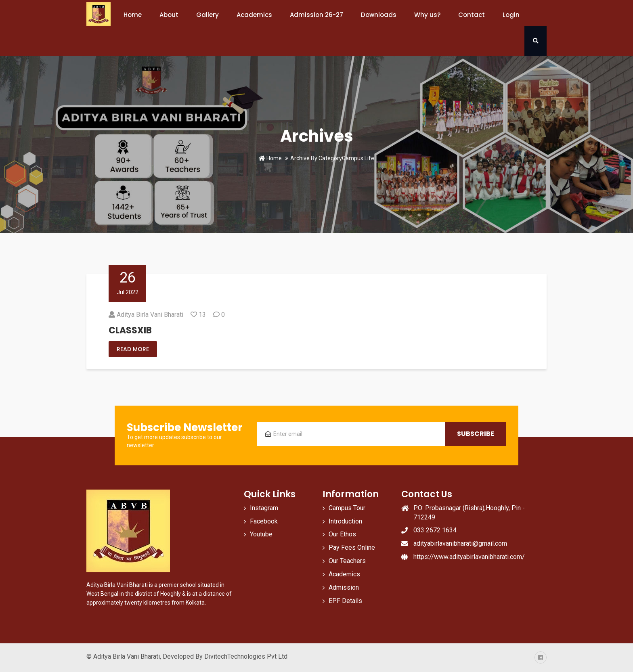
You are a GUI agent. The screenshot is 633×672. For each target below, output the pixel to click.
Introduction (345, 521)
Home (133, 15)
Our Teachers (347, 561)
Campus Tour (347, 508)
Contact (472, 15)
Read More (133, 349)
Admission (344, 587)
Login (511, 15)
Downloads (379, 15)
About (169, 15)
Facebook (264, 521)
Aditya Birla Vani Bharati (150, 315)
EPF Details (345, 601)
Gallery (208, 15)
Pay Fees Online (352, 547)
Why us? (427, 15)
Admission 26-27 (316, 15)
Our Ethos (342, 534)
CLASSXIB (130, 330)
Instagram (264, 508)
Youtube (261, 534)
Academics (254, 15)
